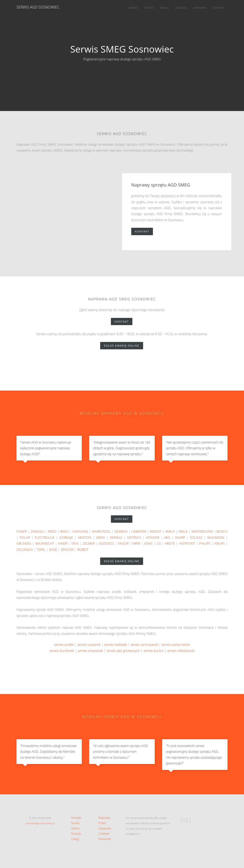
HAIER (63, 543)
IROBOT (83, 550)
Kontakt (219, 8)
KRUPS (220, 543)
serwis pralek (64, 644)
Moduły (76, 834)
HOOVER (152, 538)
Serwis (133, 8)
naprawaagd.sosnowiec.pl (40, 823)
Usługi (75, 839)
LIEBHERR (139, 531)
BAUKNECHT (45, 543)
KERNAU (116, 538)
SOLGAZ (196, 538)
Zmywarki (200, 8)
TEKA (75, 543)
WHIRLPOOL (101, 531)
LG (159, 543)
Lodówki (181, 8)
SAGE (53, 550)
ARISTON (84, 538)
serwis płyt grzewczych (123, 651)
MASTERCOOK (202, 531)
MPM (136, 543)
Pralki (164, 8)
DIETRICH (134, 538)
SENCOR (67, 550)
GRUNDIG (24, 543)
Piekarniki (105, 839)
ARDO (52, 531)
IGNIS (148, 543)
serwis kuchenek (62, 651)
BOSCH (222, 531)
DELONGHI (25, 550)
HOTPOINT (187, 543)
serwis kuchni (154, 651)
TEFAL (41, 550)
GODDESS (106, 543)
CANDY (22, 531)
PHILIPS (205, 543)
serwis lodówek (116, 644)
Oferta (149, 8)
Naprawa (104, 818)
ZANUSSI (37, 531)
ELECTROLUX (45, 538)
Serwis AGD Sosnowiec (38, 7)
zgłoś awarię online (123, 346)
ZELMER (89, 543)
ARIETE (170, 543)
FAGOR (123, 543)
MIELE (183, 531)
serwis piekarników (176, 644)
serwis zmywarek (90, 651)
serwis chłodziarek (181, 651)
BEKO (65, 531)
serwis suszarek (89, 644)
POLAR (25, 538)
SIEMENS (121, 531)
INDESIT (156, 531)
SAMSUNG (80, 531)
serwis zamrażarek (144, 644)
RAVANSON (216, 538)
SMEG (100, 538)
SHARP (180, 538)
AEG (167, 538)
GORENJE (66, 538)
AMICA (170, 531)
